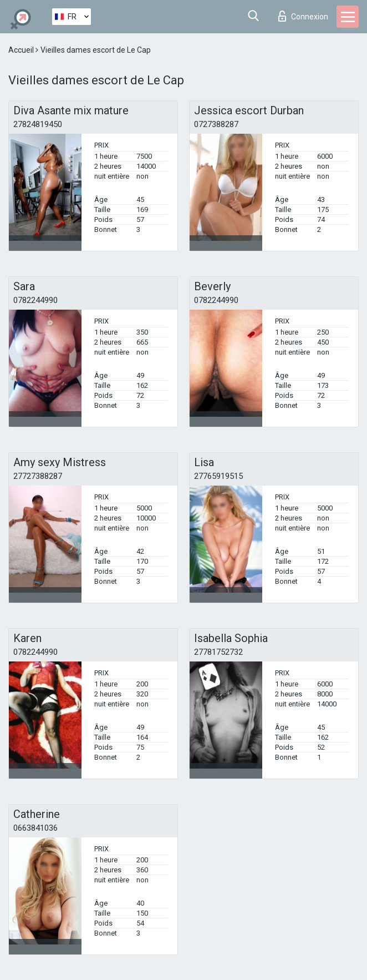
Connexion (303, 16)
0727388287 (216, 124)
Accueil (22, 50)
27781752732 (218, 652)
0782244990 (35, 300)
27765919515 (218, 476)
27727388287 (38, 476)
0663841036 (35, 828)
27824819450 (38, 124)
